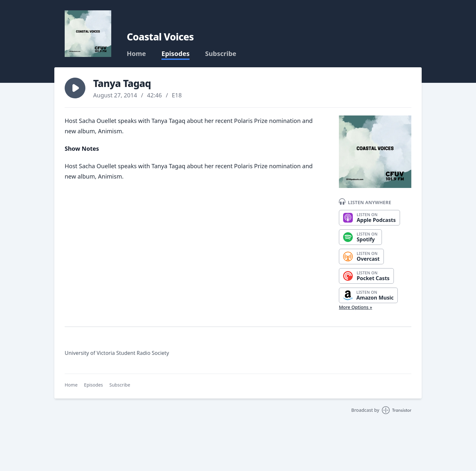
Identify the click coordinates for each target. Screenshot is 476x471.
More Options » (356, 307)
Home (136, 54)
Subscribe (221, 54)
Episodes (175, 54)
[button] (75, 88)
